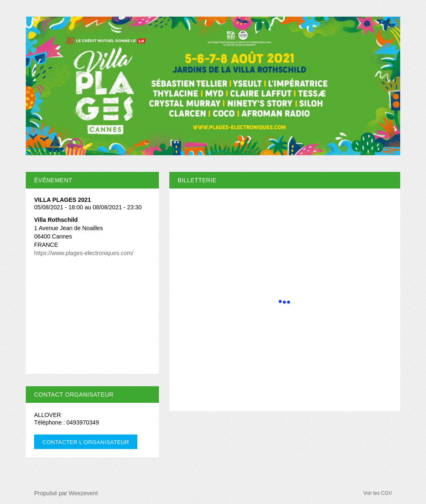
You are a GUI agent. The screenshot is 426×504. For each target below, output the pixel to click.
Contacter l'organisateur (86, 442)
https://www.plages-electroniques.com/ (84, 253)
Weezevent (83, 493)
